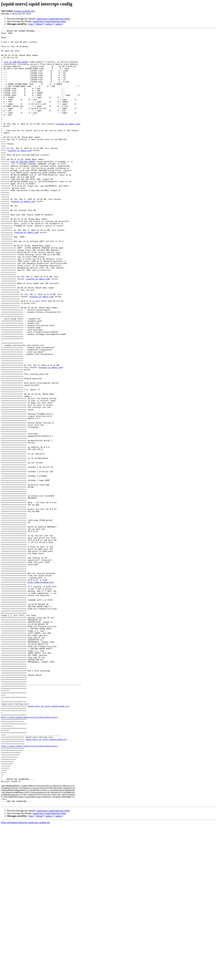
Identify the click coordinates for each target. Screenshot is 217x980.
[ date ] (31, 24)
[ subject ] (49, 24)
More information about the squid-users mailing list (26, 977)
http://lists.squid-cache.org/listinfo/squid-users (29, 855)
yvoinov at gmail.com (24, 11)
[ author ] (59, 24)
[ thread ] (39, 24)
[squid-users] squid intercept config (53, 19)
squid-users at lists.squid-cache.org (48, 842)
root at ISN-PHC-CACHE (16, 68)
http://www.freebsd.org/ (41, 693)
